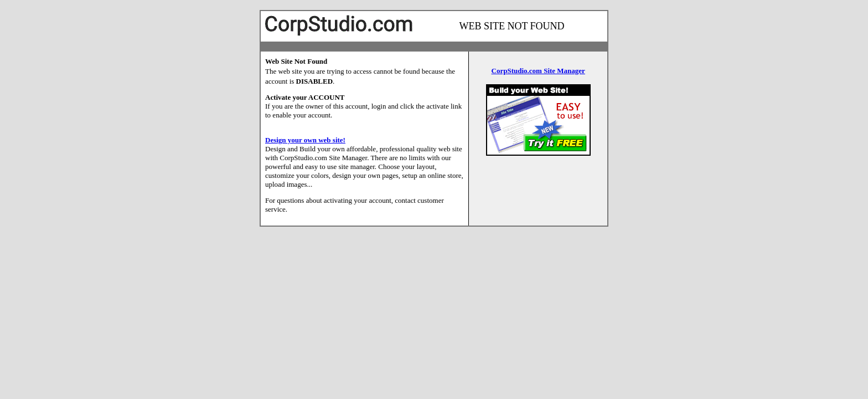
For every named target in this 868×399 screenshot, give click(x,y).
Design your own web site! (305, 140)
